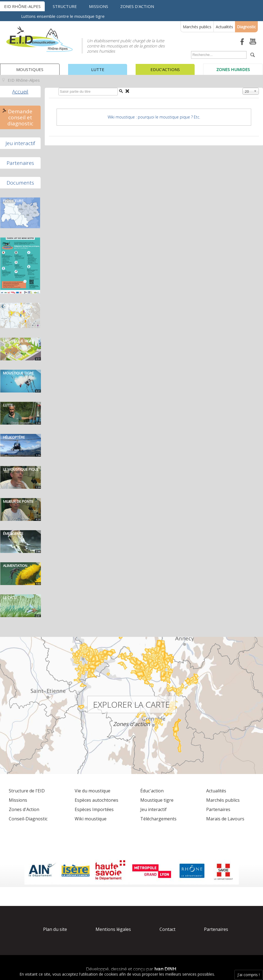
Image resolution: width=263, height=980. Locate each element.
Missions (99, 6)
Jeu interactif (20, 143)
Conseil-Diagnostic (28, 819)
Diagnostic (246, 27)
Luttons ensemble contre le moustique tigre (63, 16)
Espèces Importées (94, 809)
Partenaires (20, 163)
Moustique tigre (157, 800)
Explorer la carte (131, 704)
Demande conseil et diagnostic (20, 117)
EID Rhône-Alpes (22, 6)
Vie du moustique (93, 791)
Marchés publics (197, 27)
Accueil (20, 92)
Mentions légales (113, 929)
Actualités (224, 27)
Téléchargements (158, 819)
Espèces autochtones (96, 800)
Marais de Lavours (225, 819)
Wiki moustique (91, 819)
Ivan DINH (165, 969)
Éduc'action (152, 791)
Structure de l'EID (27, 791)
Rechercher (190, 52)
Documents (20, 183)
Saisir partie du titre (57, 89)
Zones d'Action (24, 809)
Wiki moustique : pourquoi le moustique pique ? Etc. (154, 117)
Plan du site (55, 929)
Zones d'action (137, 6)
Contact (167, 929)
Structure (65, 6)
